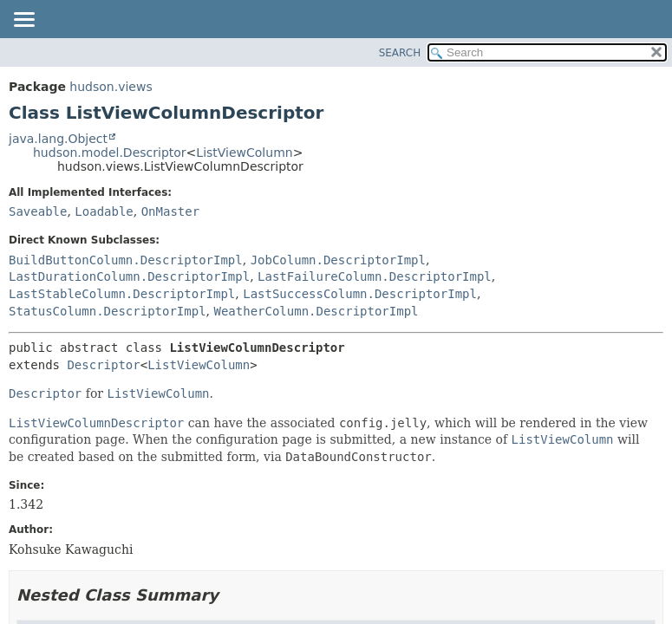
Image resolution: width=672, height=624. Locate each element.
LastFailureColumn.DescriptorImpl (375, 276)
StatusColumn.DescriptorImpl (108, 311)
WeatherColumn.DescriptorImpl (316, 311)
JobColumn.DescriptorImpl (338, 260)
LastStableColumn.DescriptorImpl (122, 294)
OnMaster (170, 211)
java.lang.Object (58, 139)
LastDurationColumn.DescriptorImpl (129, 276)
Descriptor (103, 365)
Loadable (104, 211)
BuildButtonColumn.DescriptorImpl (126, 260)
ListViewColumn (244, 153)
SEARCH (400, 53)
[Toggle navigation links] (23, 21)
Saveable (38, 211)
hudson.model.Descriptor (110, 153)
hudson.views (111, 87)
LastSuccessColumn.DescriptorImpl (360, 294)
